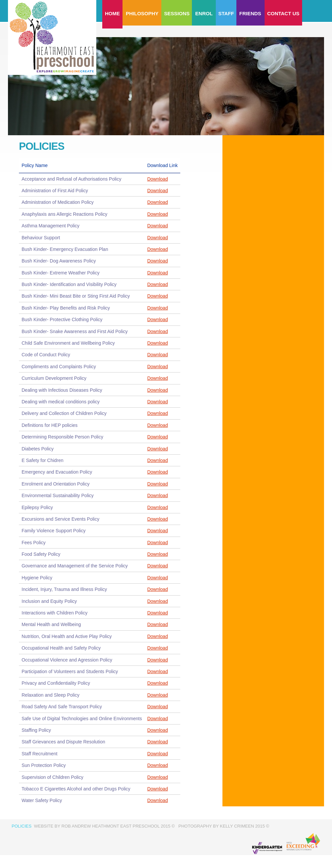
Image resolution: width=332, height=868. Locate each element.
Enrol (204, 13)
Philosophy (142, 13)
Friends (250, 13)
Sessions (177, 13)
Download (157, 179)
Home (112, 13)
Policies (22, 826)
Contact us (283, 13)
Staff (226, 13)
